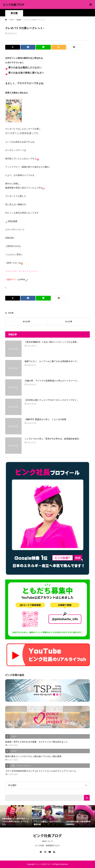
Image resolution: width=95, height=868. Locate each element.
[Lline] (43, 47)
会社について (47, 841)
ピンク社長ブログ (14, 4)
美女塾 (14, 13)
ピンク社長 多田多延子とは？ (47, 846)
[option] (16, 816)
